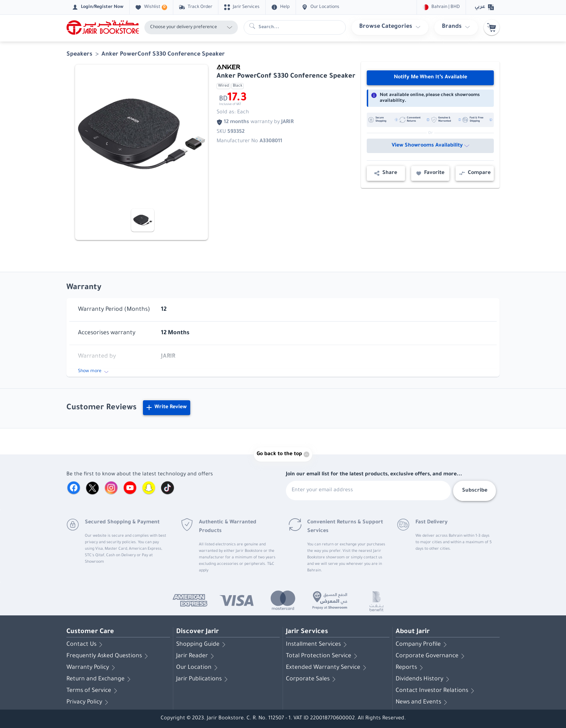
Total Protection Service (323, 656)
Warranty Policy (92, 668)
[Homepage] (103, 27)
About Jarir (413, 632)
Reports (411, 668)
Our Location (198, 668)
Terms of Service (93, 691)
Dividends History (424, 679)
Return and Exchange (100, 679)
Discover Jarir (197, 632)
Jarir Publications (203, 679)
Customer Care (90, 632)
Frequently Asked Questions (108, 656)
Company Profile (423, 645)
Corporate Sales (312, 679)
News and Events (423, 702)
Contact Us (86, 645)
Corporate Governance (431, 656)
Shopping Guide (202, 645)
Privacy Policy (89, 702)
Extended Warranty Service (327, 668)
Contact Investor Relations (436, 691)
